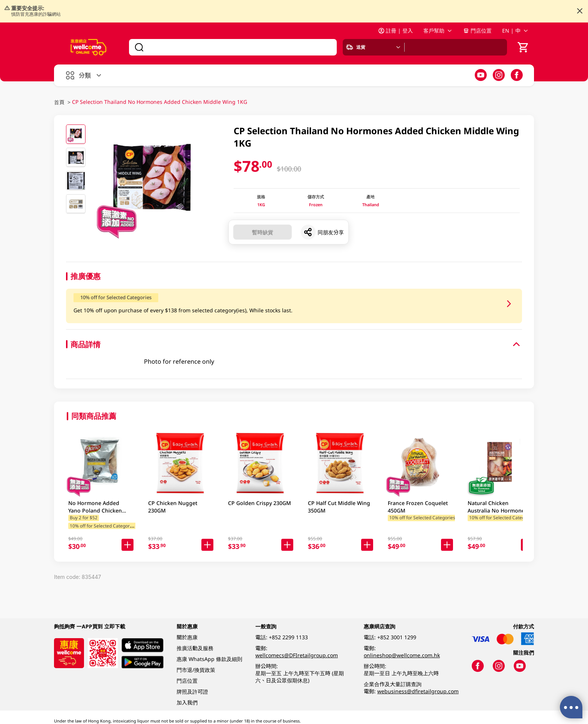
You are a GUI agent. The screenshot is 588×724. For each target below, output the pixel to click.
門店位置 (477, 31)
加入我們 (187, 702)
